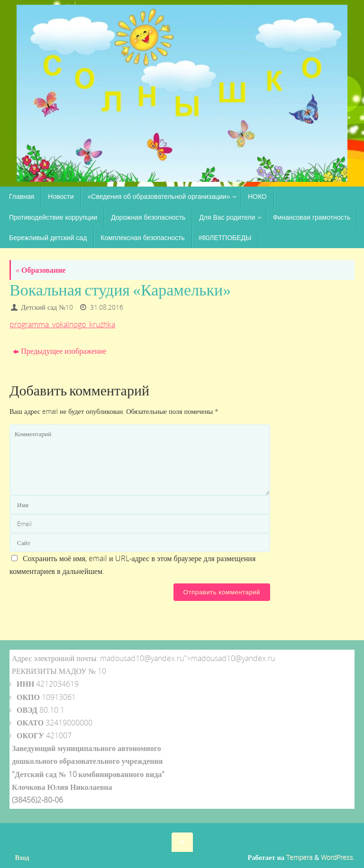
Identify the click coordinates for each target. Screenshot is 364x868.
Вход (22, 857)
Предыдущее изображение (59, 351)
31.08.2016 (107, 307)
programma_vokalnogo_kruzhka (62, 324)
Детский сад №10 (47, 307)
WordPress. (338, 857)
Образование (41, 270)
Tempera (299, 857)
